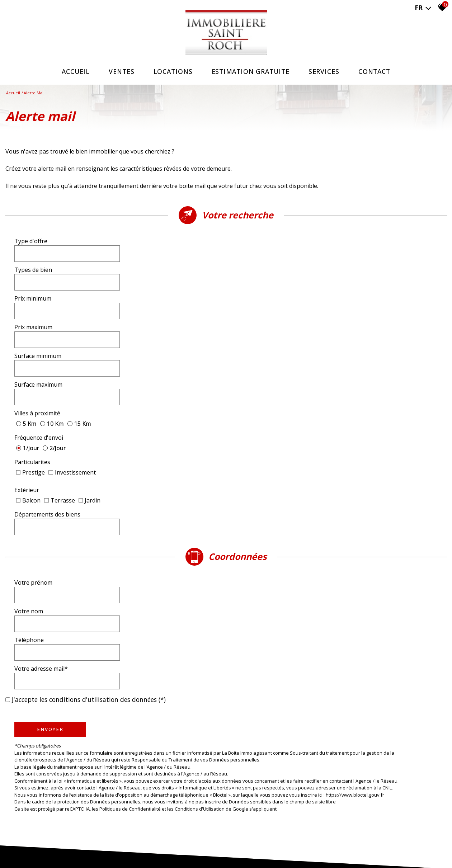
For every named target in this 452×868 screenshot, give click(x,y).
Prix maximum (254, 265)
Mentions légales (60, 847)
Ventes (119, 71)
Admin (156, 847)
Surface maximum (259, 285)
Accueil (71, 71)
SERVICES (326, 71)
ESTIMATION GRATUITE (251, 71)
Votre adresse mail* (262, 416)
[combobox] (167, 245)
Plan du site (30, 847)
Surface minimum (38, 285)
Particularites (32, 319)
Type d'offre (31, 245)
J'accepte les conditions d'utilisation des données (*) (89, 435)
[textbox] (167, 245)
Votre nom (249, 396)
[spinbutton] (167, 265)
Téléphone (29, 416)
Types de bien (254, 245)
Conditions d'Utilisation (200, 544)
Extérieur (27, 337)
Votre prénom (33, 396)
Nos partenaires (130, 847)
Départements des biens (268, 337)
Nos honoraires (96, 847)
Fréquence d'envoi (259, 303)
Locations (171, 71)
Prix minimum (33, 265)
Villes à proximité (37, 303)
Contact (378, 71)
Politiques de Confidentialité (130, 544)
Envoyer (50, 464)
